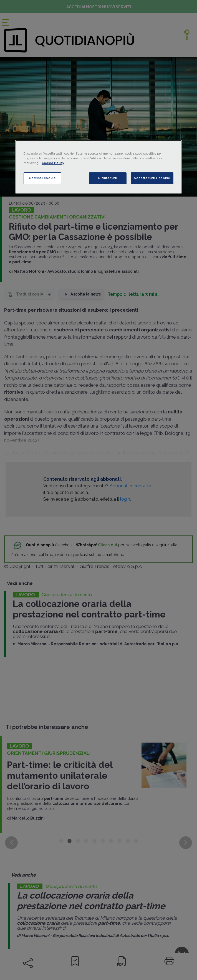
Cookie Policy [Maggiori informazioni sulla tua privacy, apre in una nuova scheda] (53, 163)
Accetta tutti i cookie (152, 178)
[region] (98, 167)
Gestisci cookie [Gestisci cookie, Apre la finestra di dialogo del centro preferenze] (42, 178)
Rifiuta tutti (108, 178)
